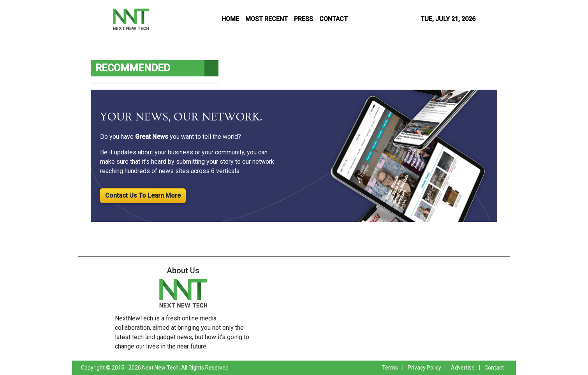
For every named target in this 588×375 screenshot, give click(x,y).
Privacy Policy (424, 368)
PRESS (304, 19)
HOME (230, 19)
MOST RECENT (267, 19)
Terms (390, 368)
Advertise (463, 368)
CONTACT (334, 19)
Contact (494, 368)
